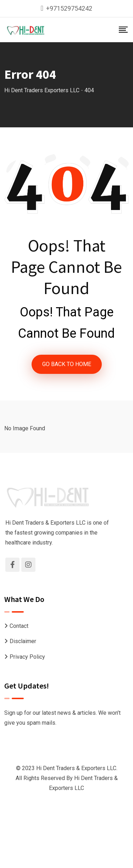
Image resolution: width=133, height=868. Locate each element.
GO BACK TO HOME (67, 364)
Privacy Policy (27, 657)
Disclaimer (23, 641)
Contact (19, 626)
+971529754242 (69, 8)
